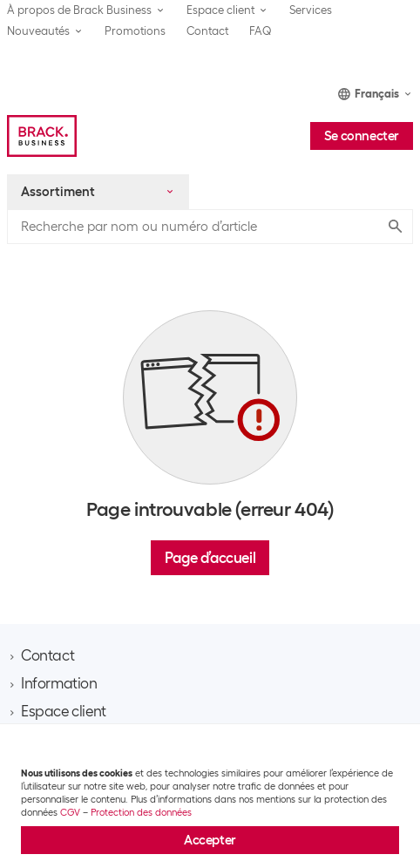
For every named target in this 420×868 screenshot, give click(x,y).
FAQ (261, 31)
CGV (70, 812)
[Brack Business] (42, 136)
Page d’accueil (210, 558)
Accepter (210, 840)
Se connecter (362, 136)
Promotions (135, 31)
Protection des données (141, 812)
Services (311, 10)
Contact (207, 31)
